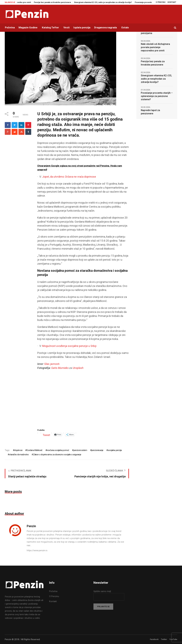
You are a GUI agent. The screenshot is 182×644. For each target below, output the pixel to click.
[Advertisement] (83, 400)
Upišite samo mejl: (102, 591)
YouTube (173, 639)
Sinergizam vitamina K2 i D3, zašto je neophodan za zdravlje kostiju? (107, 2)
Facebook (154, 639)
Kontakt (53, 601)
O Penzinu (54, 596)
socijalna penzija (115, 450)
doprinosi (18, 450)
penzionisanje (97, 450)
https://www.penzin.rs (37, 550)
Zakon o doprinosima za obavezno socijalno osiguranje (57, 455)
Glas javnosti (52, 364)
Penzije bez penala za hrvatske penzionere (56, 2)
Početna (53, 591)
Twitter (164, 639)
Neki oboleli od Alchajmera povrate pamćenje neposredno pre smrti (155, 47)
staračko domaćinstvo (19, 455)
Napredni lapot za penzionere (150, 112)
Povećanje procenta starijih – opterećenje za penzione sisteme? (157, 96)
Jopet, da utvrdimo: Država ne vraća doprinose (69, 177)
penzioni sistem (80, 450)
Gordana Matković (34, 450)
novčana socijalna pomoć (58, 450)
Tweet (46, 435)
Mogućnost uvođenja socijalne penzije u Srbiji (69, 346)
